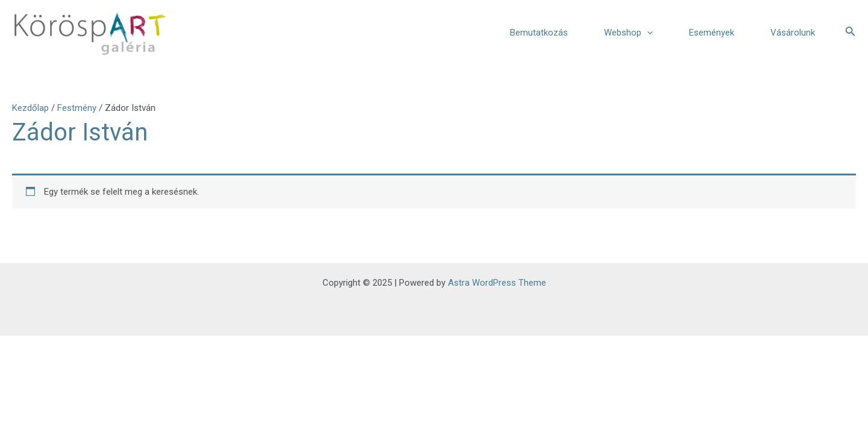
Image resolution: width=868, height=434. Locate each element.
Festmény (77, 108)
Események (712, 33)
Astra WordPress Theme (497, 283)
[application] (647, 33)
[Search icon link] (851, 32)
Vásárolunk (793, 33)
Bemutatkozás (539, 33)
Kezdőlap (30, 108)
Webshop (628, 33)
